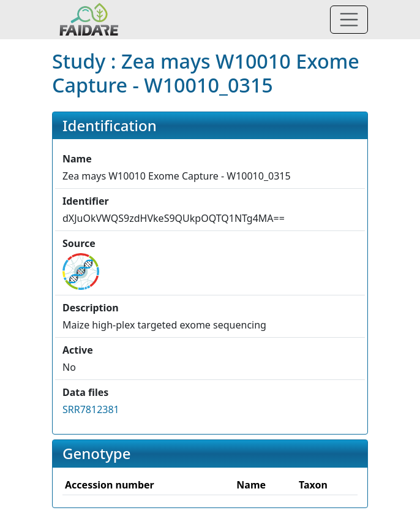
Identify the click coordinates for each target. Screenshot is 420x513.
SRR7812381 (91, 409)
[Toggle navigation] (349, 20)
